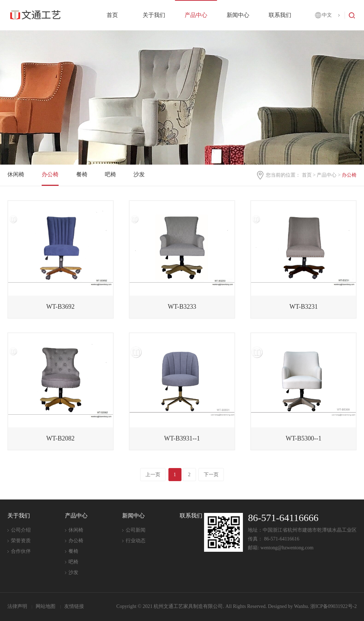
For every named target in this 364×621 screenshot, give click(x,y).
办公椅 (50, 174)
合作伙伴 (21, 551)
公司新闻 (136, 530)
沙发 (139, 174)
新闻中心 (238, 15)
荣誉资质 (21, 541)
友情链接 (74, 606)
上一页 (153, 475)
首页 (112, 15)
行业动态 (136, 541)
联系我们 (280, 15)
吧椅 (111, 174)
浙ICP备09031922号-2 (333, 606)
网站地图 (46, 606)
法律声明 (18, 606)
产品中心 (196, 15)
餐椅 (82, 174)
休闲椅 (16, 174)
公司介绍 (21, 530)
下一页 (211, 475)
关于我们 (154, 15)
